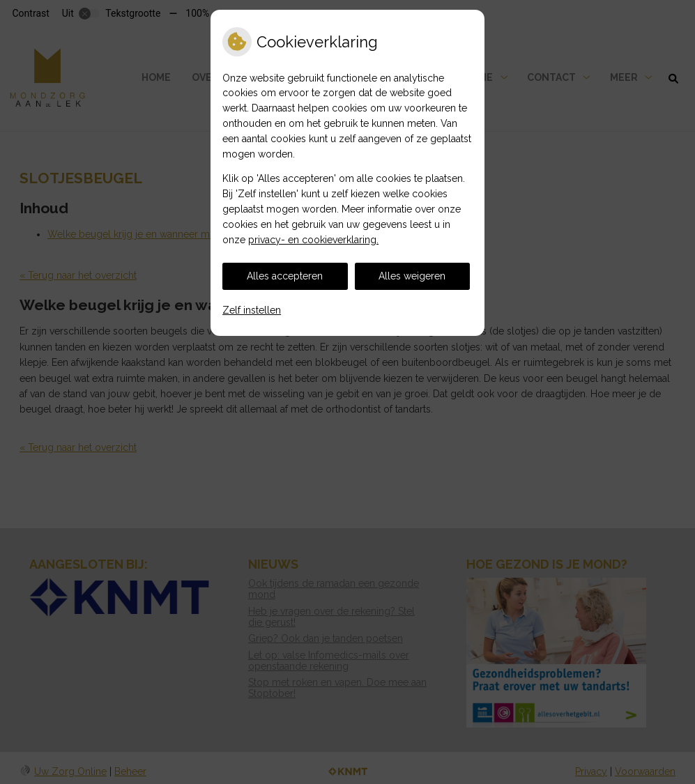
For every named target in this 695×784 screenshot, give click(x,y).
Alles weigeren (412, 276)
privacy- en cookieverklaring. (313, 240)
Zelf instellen (252, 310)
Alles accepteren (285, 276)
